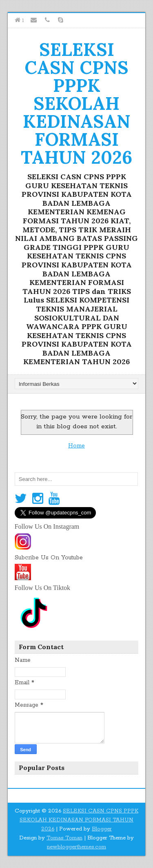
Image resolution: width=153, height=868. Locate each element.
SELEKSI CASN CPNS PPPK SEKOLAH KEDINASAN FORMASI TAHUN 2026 (76, 103)
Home (76, 446)
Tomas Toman (64, 838)
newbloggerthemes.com (76, 847)
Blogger (102, 829)
